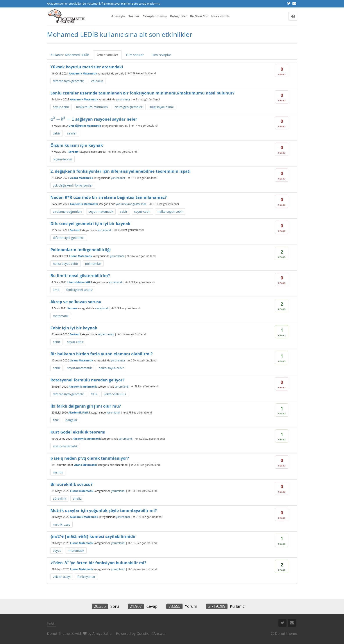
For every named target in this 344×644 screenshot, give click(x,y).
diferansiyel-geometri (69, 81)
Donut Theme (58, 633)
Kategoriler (178, 16)
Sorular (134, 16)
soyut (57, 551)
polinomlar (93, 264)
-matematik (76, 551)
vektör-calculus (115, 394)
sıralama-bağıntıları (67, 211)
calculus (97, 81)
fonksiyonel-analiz (80, 290)
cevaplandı (102, 308)
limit (56, 290)
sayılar (72, 133)
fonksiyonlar (86, 577)
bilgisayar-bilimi (162, 107)
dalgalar (71, 420)
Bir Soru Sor (199, 16)
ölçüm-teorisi (63, 159)
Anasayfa (118, 16)
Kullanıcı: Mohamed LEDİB (70, 55)
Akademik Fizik (78, 413)
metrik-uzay (62, 524)
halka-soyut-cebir (170, 211)
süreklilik (59, 498)
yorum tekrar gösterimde (131, 204)
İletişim (52, 623)
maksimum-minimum (92, 107)
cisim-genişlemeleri (129, 107)
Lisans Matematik (81, 178)
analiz (77, 498)
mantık (58, 472)
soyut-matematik (101, 211)
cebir (57, 133)
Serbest (73, 152)
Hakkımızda (220, 16)
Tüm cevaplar (161, 55)
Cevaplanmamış (155, 16)
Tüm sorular (135, 55)
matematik (61, 316)
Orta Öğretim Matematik (85, 126)
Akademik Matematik (83, 73)
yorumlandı (123, 99)
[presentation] (62, 119)
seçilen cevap (106, 334)
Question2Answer (151, 633)
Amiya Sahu (102, 633)
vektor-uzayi (62, 577)
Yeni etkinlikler (107, 55)
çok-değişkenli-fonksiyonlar (73, 185)
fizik (94, 394)
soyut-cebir (61, 107)
